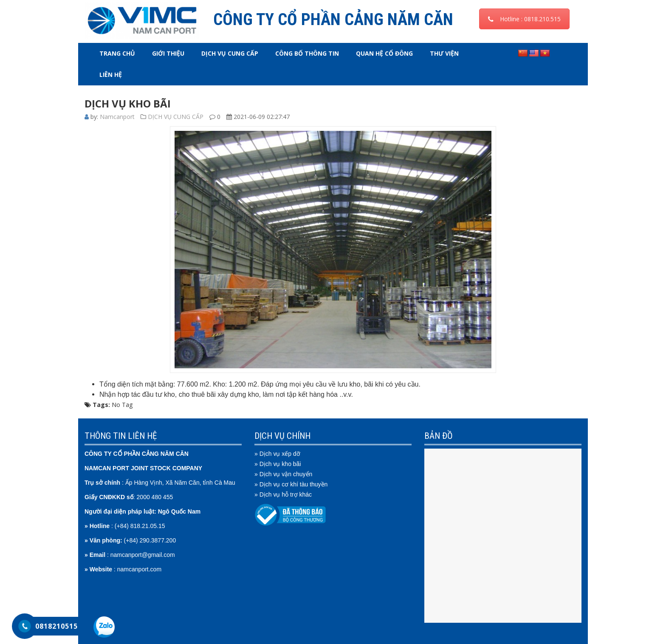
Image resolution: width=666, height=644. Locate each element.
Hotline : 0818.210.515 (524, 19)
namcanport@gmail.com (143, 555)
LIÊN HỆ (111, 75)
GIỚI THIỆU (168, 53)
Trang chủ (117, 53)
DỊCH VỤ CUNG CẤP (230, 53)
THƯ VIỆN (444, 53)
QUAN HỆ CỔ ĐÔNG (384, 53)
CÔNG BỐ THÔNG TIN (307, 53)
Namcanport (117, 117)
